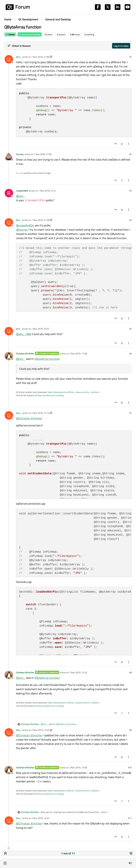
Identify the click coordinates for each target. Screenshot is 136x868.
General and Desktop (30, 34)
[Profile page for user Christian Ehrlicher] (9, 356)
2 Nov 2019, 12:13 (40, 413)
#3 (131, 191)
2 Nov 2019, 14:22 (40, 818)
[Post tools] (129, 144)
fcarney (20, 154)
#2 (131, 154)
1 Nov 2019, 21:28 (40, 220)
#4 (131, 220)
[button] (5, 863)
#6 (131, 353)
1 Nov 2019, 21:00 (40, 57)
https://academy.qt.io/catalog (51, 395)
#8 (131, 672)
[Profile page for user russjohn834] (9, 193)
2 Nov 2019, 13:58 (78, 767)
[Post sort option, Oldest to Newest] (19, 46)
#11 (130, 818)
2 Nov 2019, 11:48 (78, 353)
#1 (131, 57)
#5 (131, 329)
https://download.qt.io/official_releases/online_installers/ (74, 392)
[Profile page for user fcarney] (9, 157)
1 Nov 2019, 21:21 (47, 191)
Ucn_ (19, 57)
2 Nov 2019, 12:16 (78, 672)
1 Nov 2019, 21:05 (43, 154)
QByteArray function (47, 359)
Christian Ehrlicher (25, 353)
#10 (130, 767)
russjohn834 (22, 191)
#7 (131, 413)
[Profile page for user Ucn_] (9, 59)
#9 (131, 730)
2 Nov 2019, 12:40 (40, 730)
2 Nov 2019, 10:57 (40, 329)
